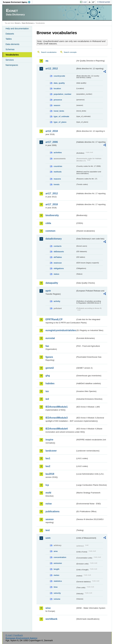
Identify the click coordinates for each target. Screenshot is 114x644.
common (50, 231)
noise (49, 504)
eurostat (50, 338)
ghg (48, 376)
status (56, 274)
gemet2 (50, 368)
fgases (49, 357)
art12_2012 (52, 69)
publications (52, 511)
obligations (59, 268)
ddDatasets (59, 252)
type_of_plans (60, 122)
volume (57, 599)
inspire (49, 440)
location (57, 88)
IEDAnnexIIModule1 (56, 407)
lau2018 (50, 474)
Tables (9, 39)
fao (47, 346)
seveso (49, 519)
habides (50, 383)
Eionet (17, 23)
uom (48, 538)
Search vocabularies (49, 52)
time (56, 587)
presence (58, 100)
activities (58, 152)
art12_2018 (52, 131)
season (57, 105)
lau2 (48, 466)
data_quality (59, 83)
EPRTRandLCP (54, 319)
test (47, 530)
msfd (48, 493)
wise (48, 608)
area (56, 551)
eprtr (48, 291)
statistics (58, 581)
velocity (57, 593)
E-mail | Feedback (14, 635)
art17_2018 (52, 204)
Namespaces (12, 65)
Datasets (10, 34)
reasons (57, 179)
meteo (56, 575)
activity (57, 301)
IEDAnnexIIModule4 (56, 429)
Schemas (10, 49)
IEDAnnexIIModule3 (56, 418)
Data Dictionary (28, 23)
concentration (60, 557)
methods (58, 172)
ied (47, 399)
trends (56, 184)
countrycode (59, 76)
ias (47, 391)
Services (10, 60)
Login (85, 2)
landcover (51, 451)
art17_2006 (52, 142)
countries (58, 166)
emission (58, 563)
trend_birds (59, 111)
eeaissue (58, 263)
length (56, 569)
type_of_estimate (61, 116)
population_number (62, 94)
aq (47, 61)
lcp (47, 485)
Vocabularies (12, 55)
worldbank (51, 619)
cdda (48, 223)
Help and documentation (17, 29)
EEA (18, 2)
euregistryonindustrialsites (61, 330)
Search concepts (70, 52)
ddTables (58, 257)
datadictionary (54, 239)
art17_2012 (52, 193)
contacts (58, 246)
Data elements (12, 44)
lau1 (48, 458)
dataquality (52, 283)
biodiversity (52, 215)
